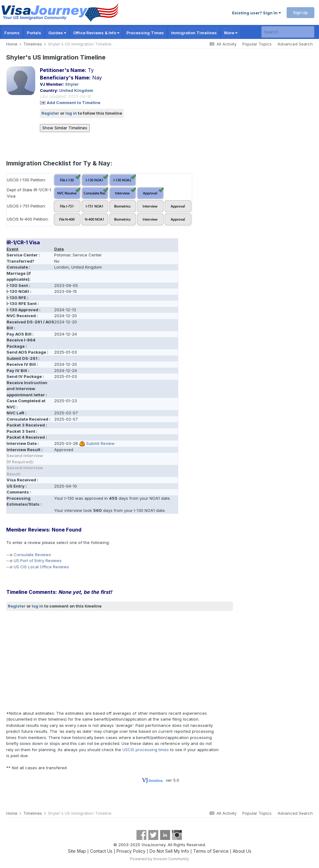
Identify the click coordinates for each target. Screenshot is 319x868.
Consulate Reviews (32, 555)
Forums (12, 33)
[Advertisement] (79, 661)
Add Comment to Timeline (74, 103)
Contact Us (101, 851)
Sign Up (300, 12)
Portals (34, 33)
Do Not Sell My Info (169, 851)
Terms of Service (211, 851)
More (231, 33)
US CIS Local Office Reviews (41, 567)
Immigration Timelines (194, 33)
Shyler (72, 84)
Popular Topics (257, 44)
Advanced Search (295, 44)
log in (71, 113)
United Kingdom (76, 90)
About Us (242, 851)
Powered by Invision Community (159, 859)
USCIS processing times (146, 750)
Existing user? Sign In (257, 13)
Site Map (77, 851)
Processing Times (145, 33)
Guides (57, 33)
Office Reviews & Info (96, 33)
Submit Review (100, 443)
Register (50, 113)
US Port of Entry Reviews (38, 560)
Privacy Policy (131, 851)
